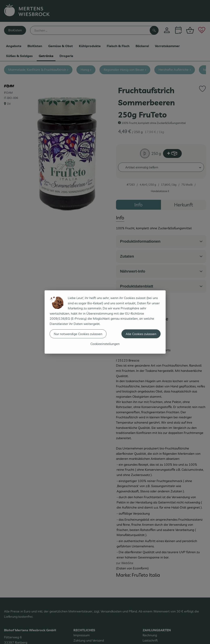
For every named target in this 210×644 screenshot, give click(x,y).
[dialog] (105, 322)
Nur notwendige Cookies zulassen (78, 334)
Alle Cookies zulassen (141, 334)
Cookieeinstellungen (105, 344)
